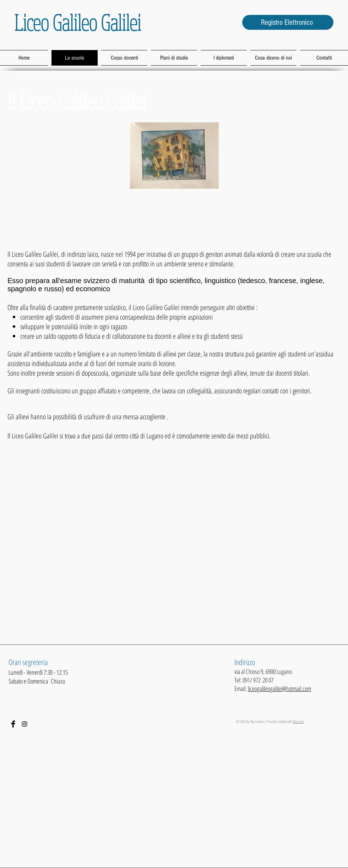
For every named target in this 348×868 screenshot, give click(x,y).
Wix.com (298, 721)
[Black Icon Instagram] (25, 724)
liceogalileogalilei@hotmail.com (279, 689)
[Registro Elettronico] (288, 22)
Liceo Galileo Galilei (78, 22)
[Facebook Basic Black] (13, 724)
